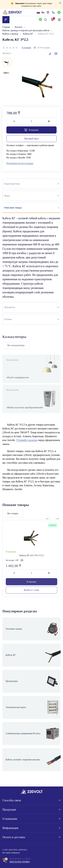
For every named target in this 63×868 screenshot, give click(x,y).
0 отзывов (26, 48)
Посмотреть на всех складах (20, 163)
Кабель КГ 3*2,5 (46, 34)
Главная (6, 27)
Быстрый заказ (31, 139)
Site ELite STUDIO (20, 862)
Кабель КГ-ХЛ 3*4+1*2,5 (31, 563)
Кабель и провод (11, 34)
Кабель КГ (28, 34)
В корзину (31, 589)
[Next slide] (57, 526)
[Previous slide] (48, 526)
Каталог (19, 27)
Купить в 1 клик (31, 598)
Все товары (13, 521)
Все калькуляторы (16, 345)
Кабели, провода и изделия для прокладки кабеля (26, 30)
